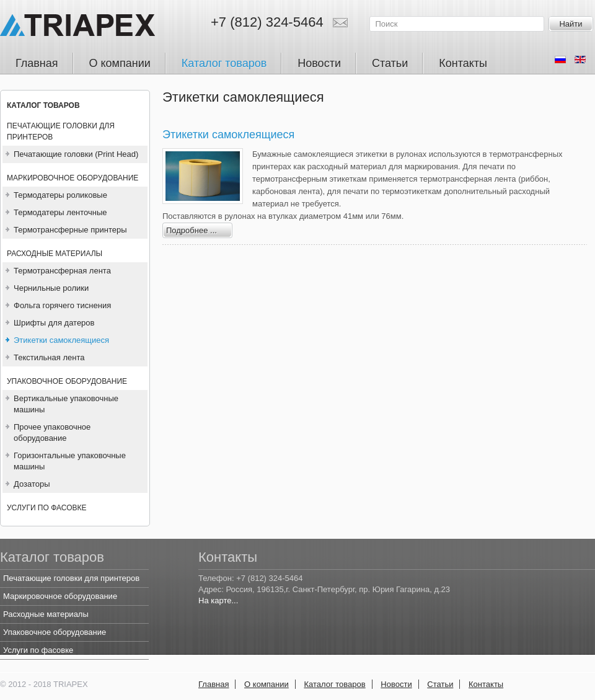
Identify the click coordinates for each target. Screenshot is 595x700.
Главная (214, 684)
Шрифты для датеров (54, 323)
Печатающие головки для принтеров (61, 131)
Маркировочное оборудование (73, 178)
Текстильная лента (49, 357)
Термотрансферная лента (62, 271)
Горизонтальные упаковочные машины (70, 461)
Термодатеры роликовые (60, 195)
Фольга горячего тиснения (62, 305)
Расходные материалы (55, 254)
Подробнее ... (192, 230)
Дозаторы (32, 484)
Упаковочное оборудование (67, 381)
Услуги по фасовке (46, 508)
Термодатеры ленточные (60, 212)
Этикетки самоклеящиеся (61, 340)
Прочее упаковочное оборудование (52, 432)
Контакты (486, 684)
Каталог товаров (43, 105)
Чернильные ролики (51, 288)
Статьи (440, 684)
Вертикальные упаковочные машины (66, 404)
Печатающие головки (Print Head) (76, 154)
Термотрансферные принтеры (70, 230)
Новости (396, 684)
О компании (267, 684)
